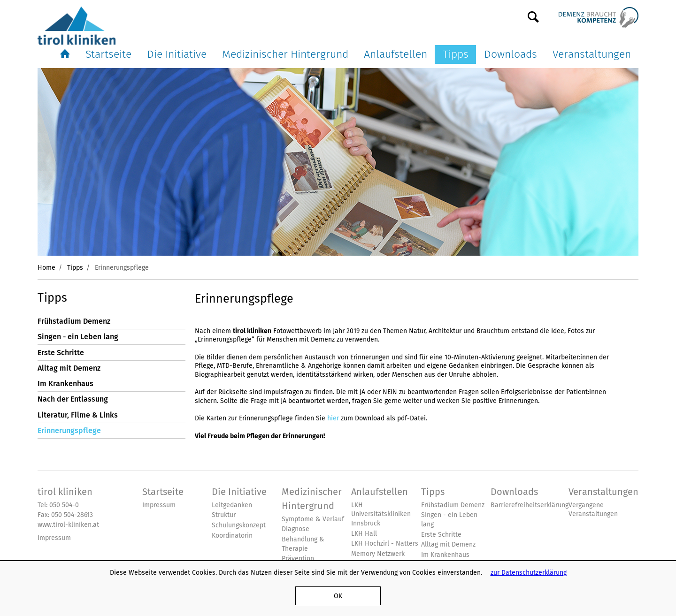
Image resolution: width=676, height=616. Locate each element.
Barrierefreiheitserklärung (530, 505)
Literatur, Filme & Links (78, 415)
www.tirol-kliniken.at (68, 525)
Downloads (511, 54)
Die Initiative (177, 54)
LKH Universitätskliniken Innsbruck (381, 514)
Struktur (224, 515)
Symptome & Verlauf (313, 519)
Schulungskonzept (239, 525)
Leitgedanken (232, 505)
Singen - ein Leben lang (78, 337)
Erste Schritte (61, 353)
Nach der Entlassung (73, 399)
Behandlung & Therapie (303, 544)
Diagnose (296, 529)
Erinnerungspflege (69, 430)
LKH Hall (364, 534)
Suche (533, 17)
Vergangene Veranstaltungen (593, 510)
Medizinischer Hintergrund (285, 54)
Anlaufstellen (396, 54)
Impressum (54, 538)
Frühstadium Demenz (74, 321)
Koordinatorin (232, 536)
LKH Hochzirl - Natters (385, 544)
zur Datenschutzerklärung (529, 572)
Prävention (298, 559)
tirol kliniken (65, 492)
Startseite (108, 54)
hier (333, 418)
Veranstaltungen (592, 54)
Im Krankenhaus (65, 384)
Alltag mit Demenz (69, 368)
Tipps (456, 54)
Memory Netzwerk (378, 554)
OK (338, 596)
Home (46, 267)
